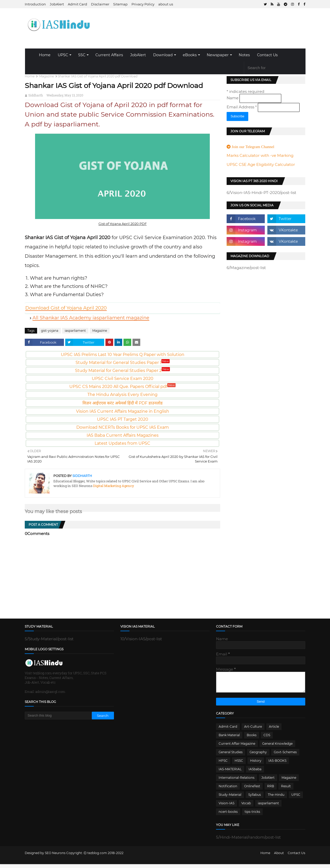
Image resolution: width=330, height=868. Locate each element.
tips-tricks (252, 816)
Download (163, 55)
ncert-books (228, 816)
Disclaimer (100, 4)
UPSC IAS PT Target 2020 (123, 419)
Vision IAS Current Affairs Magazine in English (123, 411)
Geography (258, 756)
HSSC (239, 764)
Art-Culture (253, 730)
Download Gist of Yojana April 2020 (66, 308)
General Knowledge (277, 747)
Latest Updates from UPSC (122, 443)
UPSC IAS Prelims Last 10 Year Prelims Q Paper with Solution (123, 355)
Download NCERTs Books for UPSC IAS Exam (123, 427)
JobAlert (57, 4)
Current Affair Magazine (237, 747)
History (256, 764)
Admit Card (77, 4)
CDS (267, 739)
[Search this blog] (58, 716)
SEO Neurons (55, 857)
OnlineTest (252, 790)
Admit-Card (228, 730)
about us (166, 4)
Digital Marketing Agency (113, 486)
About (279, 857)
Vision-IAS (226, 807)
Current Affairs (109, 55)
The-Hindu (276, 798)
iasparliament (75, 331)
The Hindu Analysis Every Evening (122, 395)
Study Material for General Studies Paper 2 (122, 371)
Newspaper (218, 55)
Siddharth (36, 95)
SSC (82, 55)
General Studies (231, 756)
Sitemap (120, 4)
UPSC (63, 55)
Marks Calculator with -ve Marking (260, 155)
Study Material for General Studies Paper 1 (123, 363)
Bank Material (229, 739)
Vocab (246, 807)
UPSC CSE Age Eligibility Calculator (261, 164)
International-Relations (237, 781)
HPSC (223, 764)
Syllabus (255, 798)
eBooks (190, 55)
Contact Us (267, 55)
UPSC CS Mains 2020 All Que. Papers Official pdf (122, 387)
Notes (244, 55)
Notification (228, 790)
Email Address (242, 107)
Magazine (47, 76)
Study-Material (230, 798)
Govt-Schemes (285, 756)
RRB (271, 790)
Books (252, 739)
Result (286, 790)
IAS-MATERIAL (230, 773)
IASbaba (255, 773)
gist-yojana (50, 331)
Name (233, 98)
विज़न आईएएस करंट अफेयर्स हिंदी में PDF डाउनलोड (123, 403)
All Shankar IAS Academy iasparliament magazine (91, 318)
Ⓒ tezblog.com (96, 857)
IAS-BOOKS (277, 764)
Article (274, 730)
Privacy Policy (143, 4)
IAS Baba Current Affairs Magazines (123, 435)
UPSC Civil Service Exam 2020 (123, 379)
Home (45, 55)
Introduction (35, 4)
